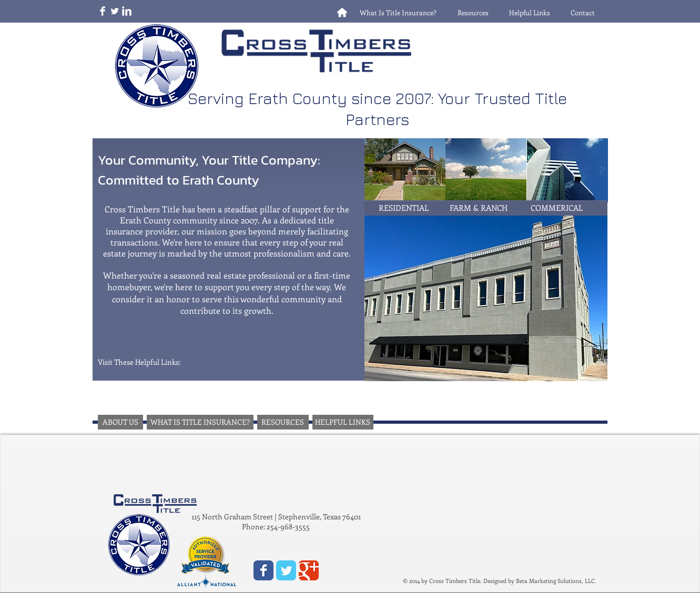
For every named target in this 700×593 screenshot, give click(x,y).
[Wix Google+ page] (309, 570)
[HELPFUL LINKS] (343, 422)
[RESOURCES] (283, 422)
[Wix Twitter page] (286, 570)
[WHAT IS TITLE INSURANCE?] (200, 422)
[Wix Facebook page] (263, 570)
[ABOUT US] (120, 422)
